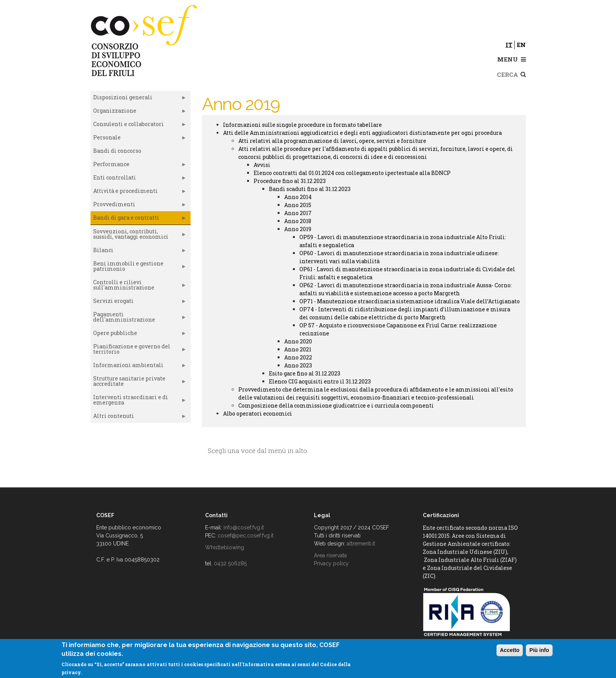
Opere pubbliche (139, 335)
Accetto (510, 650)
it (509, 45)
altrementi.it (361, 544)
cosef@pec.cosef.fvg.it (246, 536)
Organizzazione (139, 112)
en (521, 45)
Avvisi (262, 165)
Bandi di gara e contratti (139, 219)
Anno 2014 (298, 197)
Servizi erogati (139, 303)
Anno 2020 (298, 341)
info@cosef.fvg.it (244, 528)
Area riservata (330, 555)
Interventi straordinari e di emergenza (139, 401)
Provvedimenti (139, 206)
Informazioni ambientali (139, 367)
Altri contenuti (139, 417)
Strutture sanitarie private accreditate (139, 383)
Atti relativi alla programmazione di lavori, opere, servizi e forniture (332, 141)
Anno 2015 (298, 205)
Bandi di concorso (117, 151)
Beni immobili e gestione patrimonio (139, 268)
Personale (139, 139)
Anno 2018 (298, 221)
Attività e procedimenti (139, 193)
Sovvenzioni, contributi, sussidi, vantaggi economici (139, 236)
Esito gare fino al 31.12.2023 (305, 373)
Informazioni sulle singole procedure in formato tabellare (302, 125)
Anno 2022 (298, 357)
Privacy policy (331, 563)
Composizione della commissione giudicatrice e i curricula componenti (336, 405)
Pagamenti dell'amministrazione (139, 319)
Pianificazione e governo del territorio (139, 351)
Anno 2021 (298, 349)
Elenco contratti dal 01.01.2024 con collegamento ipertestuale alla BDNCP (352, 173)
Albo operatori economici (258, 413)
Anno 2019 (298, 229)
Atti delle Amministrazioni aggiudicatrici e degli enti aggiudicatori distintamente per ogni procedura (362, 133)
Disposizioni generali (139, 99)
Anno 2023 (298, 365)
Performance (139, 166)
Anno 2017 (298, 213)
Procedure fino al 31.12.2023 (290, 181)
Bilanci (139, 252)
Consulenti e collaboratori (139, 126)
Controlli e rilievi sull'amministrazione (139, 286)
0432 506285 (230, 563)
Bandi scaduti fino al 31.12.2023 (310, 189)
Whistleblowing (225, 547)
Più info (539, 650)
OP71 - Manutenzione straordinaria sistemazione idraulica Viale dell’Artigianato (410, 301)
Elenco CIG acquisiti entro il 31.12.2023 (320, 381)
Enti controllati (139, 179)
